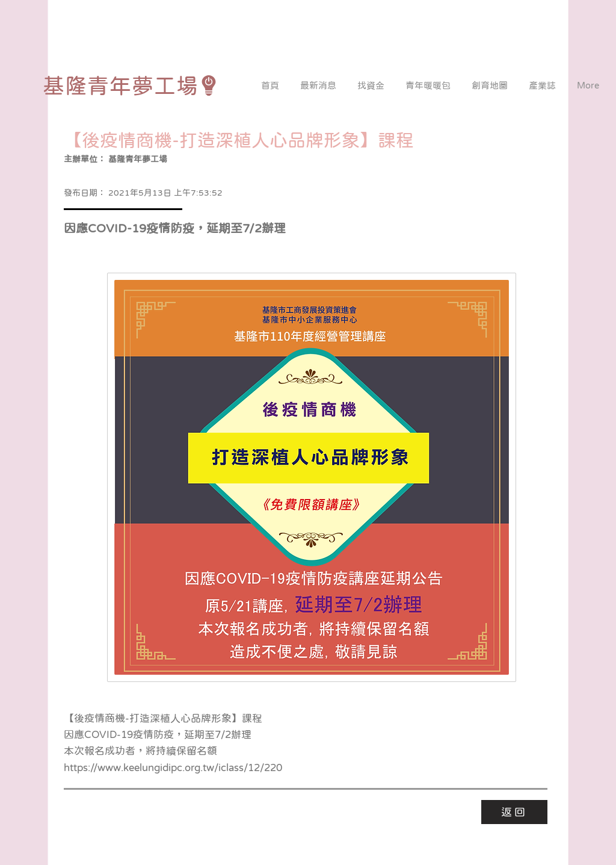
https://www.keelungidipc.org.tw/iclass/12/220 (173, 768)
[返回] (514, 812)
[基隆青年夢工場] (131, 85)
